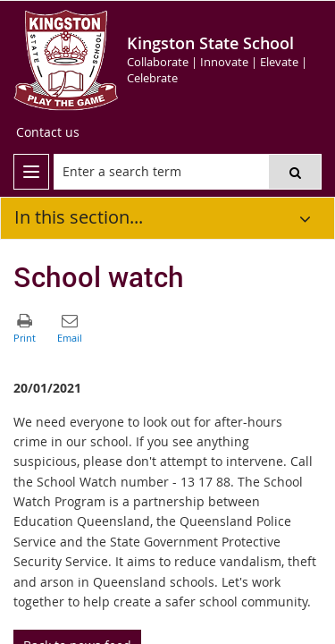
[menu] (31, 172)
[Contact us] (48, 132)
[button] (295, 172)
